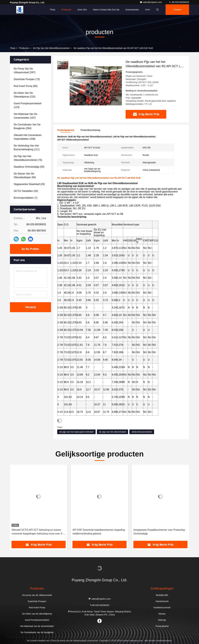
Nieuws (162, 614)
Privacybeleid (162, 626)
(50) (29, 167)
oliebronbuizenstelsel (142, 432)
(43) (29, 184)
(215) (25, 95)
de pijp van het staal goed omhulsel (76, 432)
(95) (25, 175)
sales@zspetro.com (151, 2)
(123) (28, 105)
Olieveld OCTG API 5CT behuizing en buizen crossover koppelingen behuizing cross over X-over (37, 532)
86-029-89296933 (179, 2)
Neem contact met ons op (106, 10)
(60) (26, 86)
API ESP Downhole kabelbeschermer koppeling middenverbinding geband (99, 532)
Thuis (52, 10)
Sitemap (162, 620)
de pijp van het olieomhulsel (112, 432)
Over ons (82, 10)
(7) (26, 198)
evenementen (132, 10)
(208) (28, 137)
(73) (27, 79)
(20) (26, 191)
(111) (27, 148)
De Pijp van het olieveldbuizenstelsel (51, 48)
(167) (25, 116)
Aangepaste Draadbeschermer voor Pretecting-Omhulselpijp (159, 532)
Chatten (177, 10)
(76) (28, 158)
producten (24, 48)
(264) (27, 126)
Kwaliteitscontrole (162, 608)
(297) (25, 71)
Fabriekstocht (162, 601)
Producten (66, 10)
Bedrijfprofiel (162, 595)
